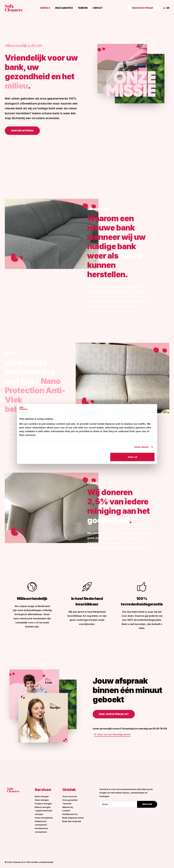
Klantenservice (70, 814)
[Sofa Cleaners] (14, 8)
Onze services (70, 796)
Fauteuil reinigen (43, 804)
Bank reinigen (42, 796)
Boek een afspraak (22, 131)
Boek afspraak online (73, 818)
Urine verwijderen (44, 818)
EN (168, 8)
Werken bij (68, 807)
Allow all (132, 457)
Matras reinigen (43, 807)
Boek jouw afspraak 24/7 (114, 714)
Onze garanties (64, 8)
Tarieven (83, 8)
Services (45, 8)
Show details (142, 447)
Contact (98, 8)
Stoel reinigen (42, 800)
